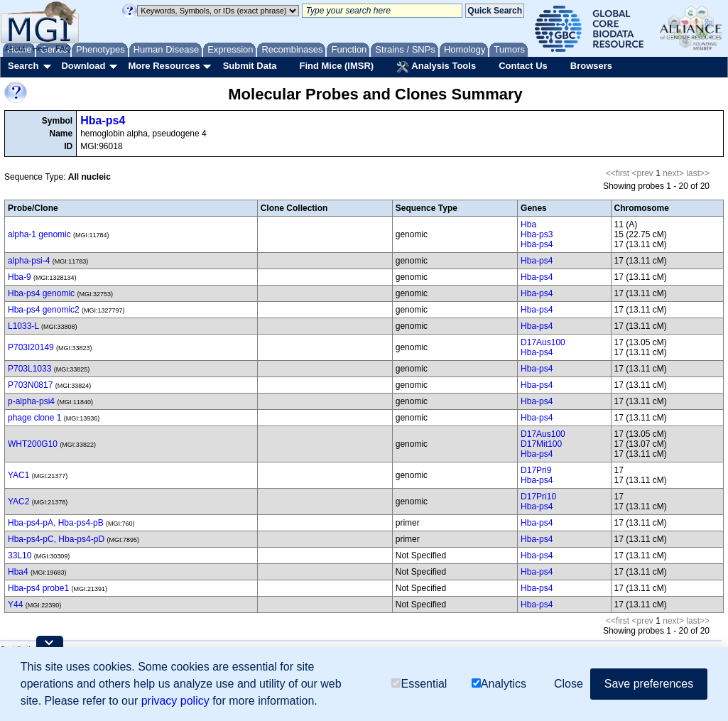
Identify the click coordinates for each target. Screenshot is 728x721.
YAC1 (18, 475)
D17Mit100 (541, 444)
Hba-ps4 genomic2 (44, 310)
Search (23, 66)
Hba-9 (20, 277)
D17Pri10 (538, 497)
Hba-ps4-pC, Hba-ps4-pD (56, 539)
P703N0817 (30, 385)
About (15, 48)
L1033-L (23, 326)
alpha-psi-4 (29, 261)
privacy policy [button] (175, 701)
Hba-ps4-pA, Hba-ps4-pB (56, 523)
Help (40, 48)
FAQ (63, 48)
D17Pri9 (536, 470)
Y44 (15, 605)
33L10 (20, 555)
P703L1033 (29, 369)
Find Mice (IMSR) (336, 66)
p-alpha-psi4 (31, 401)
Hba (528, 224)
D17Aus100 (543, 342)
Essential (419, 684)
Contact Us (523, 66)
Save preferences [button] (649, 684)
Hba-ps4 (103, 120)
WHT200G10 (33, 444)
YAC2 (18, 502)
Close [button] (569, 684)
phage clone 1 (34, 418)
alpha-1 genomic (39, 234)
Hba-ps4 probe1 (38, 588)
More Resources (164, 66)
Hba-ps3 (537, 234)
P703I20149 (31, 347)
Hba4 (18, 572)
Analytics (499, 684)
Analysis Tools (436, 67)
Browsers (591, 66)
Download (83, 66)
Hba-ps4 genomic (41, 293)
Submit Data (250, 66)
